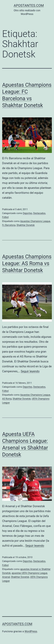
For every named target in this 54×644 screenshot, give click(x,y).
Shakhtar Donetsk (26, 225)
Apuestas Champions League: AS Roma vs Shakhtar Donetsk (27, 263)
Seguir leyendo (30, 371)
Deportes (28, 213)
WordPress (31, 631)
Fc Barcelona (9, 225)
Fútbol (5, 217)
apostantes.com (29, 6)
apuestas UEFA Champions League (30, 573)
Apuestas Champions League (35, 221)
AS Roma (7, 399)
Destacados (39, 213)
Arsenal (6, 577)
